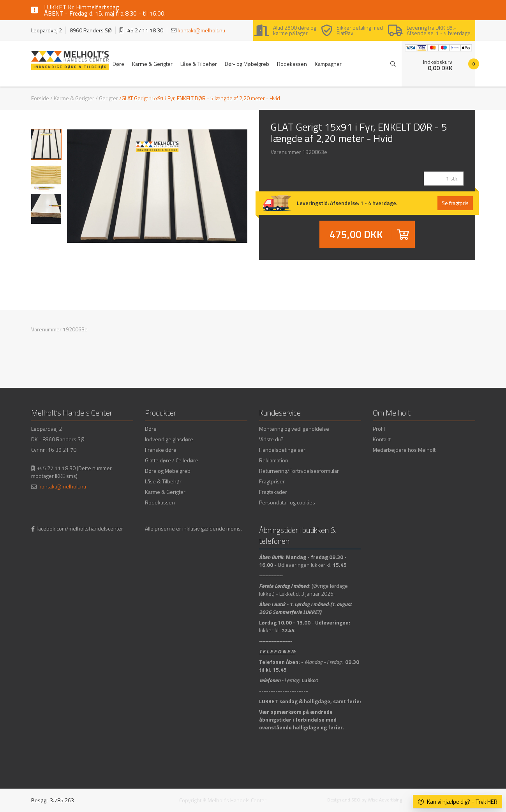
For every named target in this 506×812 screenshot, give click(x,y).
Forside (40, 98)
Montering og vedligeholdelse (294, 429)
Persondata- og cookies (287, 502)
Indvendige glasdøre (169, 439)
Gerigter (108, 98)
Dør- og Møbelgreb (247, 64)
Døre (118, 64)
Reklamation (274, 460)
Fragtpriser (272, 481)
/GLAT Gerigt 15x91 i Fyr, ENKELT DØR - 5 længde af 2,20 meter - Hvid (200, 98)
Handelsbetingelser (282, 450)
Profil (379, 429)
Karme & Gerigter (152, 64)
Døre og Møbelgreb (168, 471)
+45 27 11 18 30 (56, 468)
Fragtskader (273, 492)
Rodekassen (292, 64)
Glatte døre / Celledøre (172, 460)
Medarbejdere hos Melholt (404, 450)
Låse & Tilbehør (199, 64)
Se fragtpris (455, 203)
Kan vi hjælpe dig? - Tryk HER (458, 802)
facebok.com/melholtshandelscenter (80, 528)
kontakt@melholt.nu (201, 30)
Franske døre (161, 450)
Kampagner (328, 64)
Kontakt (382, 439)
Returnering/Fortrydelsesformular (299, 471)
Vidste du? (271, 439)
